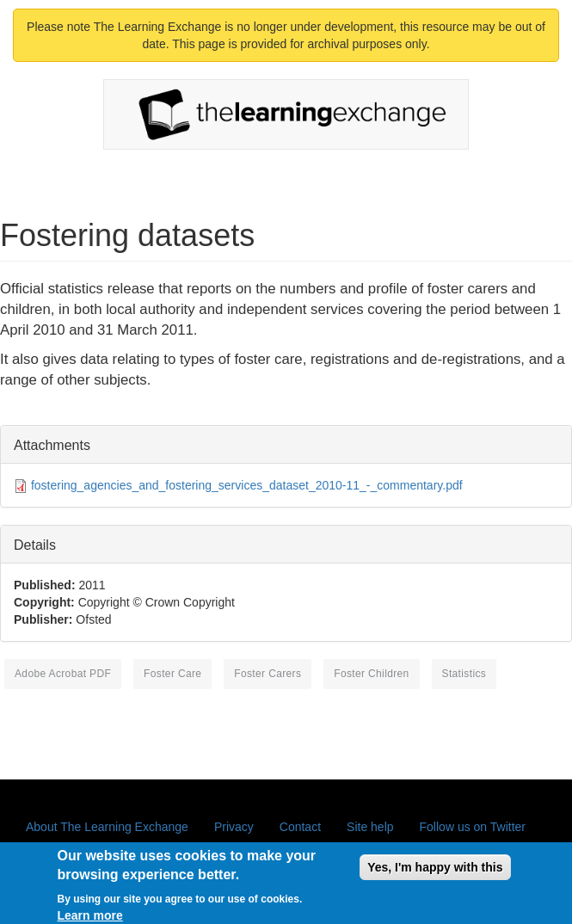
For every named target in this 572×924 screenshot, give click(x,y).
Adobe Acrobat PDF (63, 674)
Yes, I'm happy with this (435, 873)
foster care (172, 674)
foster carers (268, 674)
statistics (464, 674)
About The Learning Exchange (107, 827)
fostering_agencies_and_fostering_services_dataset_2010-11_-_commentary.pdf (247, 485)
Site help (370, 827)
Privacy (234, 827)
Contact (300, 827)
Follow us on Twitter (473, 827)
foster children (371, 674)
